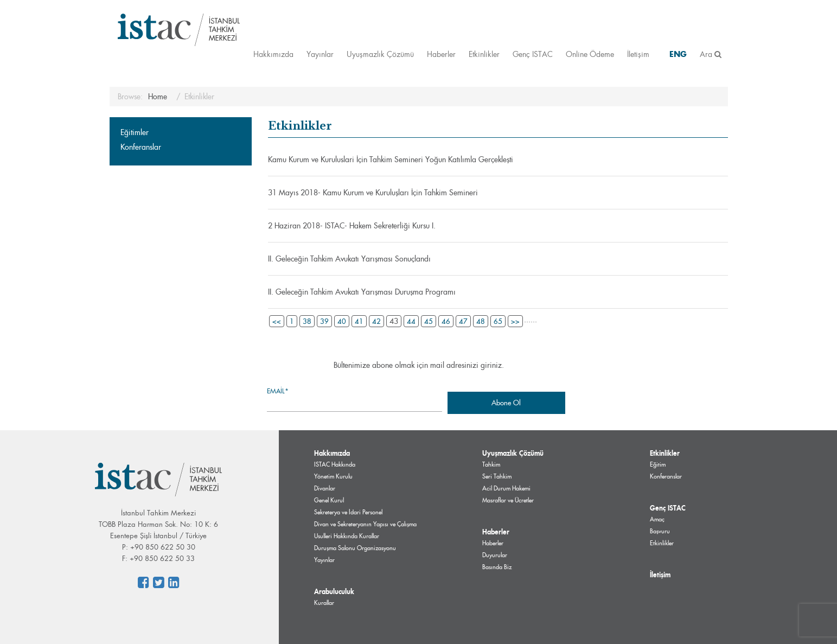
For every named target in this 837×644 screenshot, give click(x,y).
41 (359, 321)
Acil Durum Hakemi (506, 488)
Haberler (441, 54)
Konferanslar (141, 147)
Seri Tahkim (497, 476)
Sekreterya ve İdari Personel (348, 512)
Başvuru (660, 531)
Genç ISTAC (533, 54)
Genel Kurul (329, 500)
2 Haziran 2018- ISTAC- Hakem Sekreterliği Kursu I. (352, 226)
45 (429, 321)
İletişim (638, 54)
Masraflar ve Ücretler (508, 500)
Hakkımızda (273, 54)
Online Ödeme (590, 54)
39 (324, 321)
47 (463, 321)
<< (277, 321)
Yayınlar (320, 54)
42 (376, 321)
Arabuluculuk (334, 591)
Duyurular (495, 555)
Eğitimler (135, 132)
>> (515, 321)
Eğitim (658, 464)
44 (411, 321)
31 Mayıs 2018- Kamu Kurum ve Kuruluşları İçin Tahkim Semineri (373, 193)
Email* (354, 399)
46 (446, 321)
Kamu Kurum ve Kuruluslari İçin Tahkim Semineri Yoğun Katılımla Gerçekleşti (391, 160)
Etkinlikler (484, 54)
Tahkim (491, 464)
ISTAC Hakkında (335, 464)
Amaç (657, 519)
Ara (711, 54)
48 (481, 321)
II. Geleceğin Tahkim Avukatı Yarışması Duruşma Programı (362, 292)
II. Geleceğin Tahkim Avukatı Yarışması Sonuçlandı (349, 259)
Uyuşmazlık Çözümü (380, 54)
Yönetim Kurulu (333, 476)
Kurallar (324, 603)
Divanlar (325, 488)
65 (498, 321)
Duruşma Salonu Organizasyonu (355, 548)
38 (307, 321)
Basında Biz (497, 567)
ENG (678, 54)
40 (342, 321)
